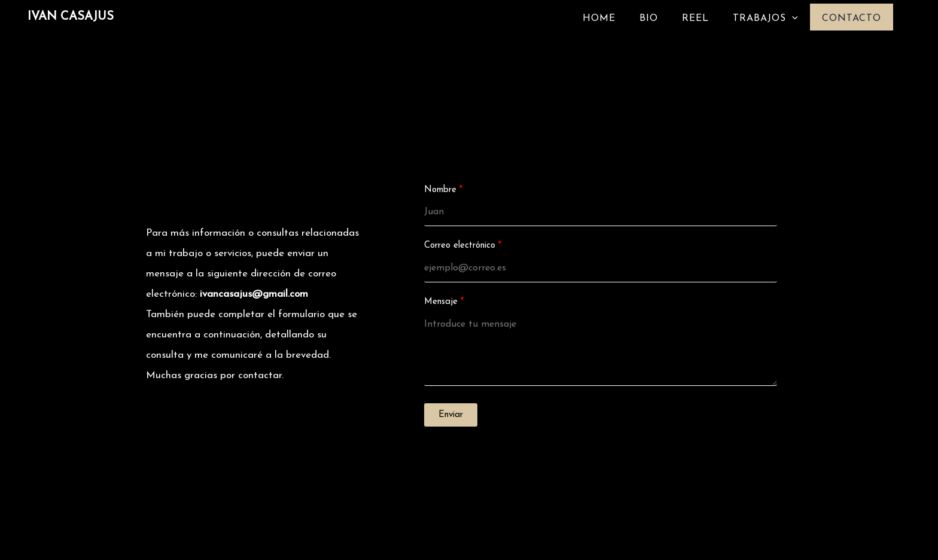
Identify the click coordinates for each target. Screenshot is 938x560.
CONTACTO (852, 19)
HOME (599, 19)
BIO (649, 19)
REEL (695, 19)
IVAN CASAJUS (71, 17)
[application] (792, 19)
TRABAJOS (765, 19)
